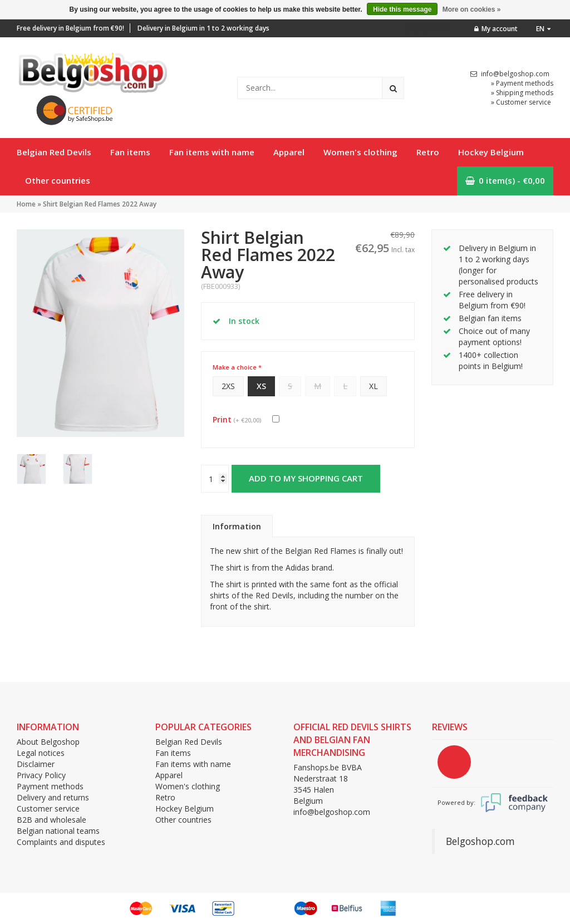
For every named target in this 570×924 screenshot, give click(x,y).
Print (237, 419)
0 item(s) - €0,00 (505, 180)
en (543, 29)
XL (374, 386)
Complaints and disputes (61, 842)
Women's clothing (360, 152)
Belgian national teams (58, 831)
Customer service (48, 808)
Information (237, 526)
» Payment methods (522, 83)
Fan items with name (212, 152)
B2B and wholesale (51, 820)
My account (496, 29)
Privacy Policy (41, 775)
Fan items (130, 152)
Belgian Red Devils (54, 152)
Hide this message (402, 9)
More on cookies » (472, 9)
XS (261, 386)
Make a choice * (237, 367)
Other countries (58, 180)
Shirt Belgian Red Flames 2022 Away (100, 204)
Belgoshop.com (480, 841)
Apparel (289, 152)
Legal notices (41, 753)
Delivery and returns (53, 797)
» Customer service (521, 102)
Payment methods (50, 786)
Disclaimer (36, 764)
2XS (228, 386)
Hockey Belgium (491, 152)
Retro (428, 152)
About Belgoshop (48, 742)
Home (26, 204)
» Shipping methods (522, 93)
